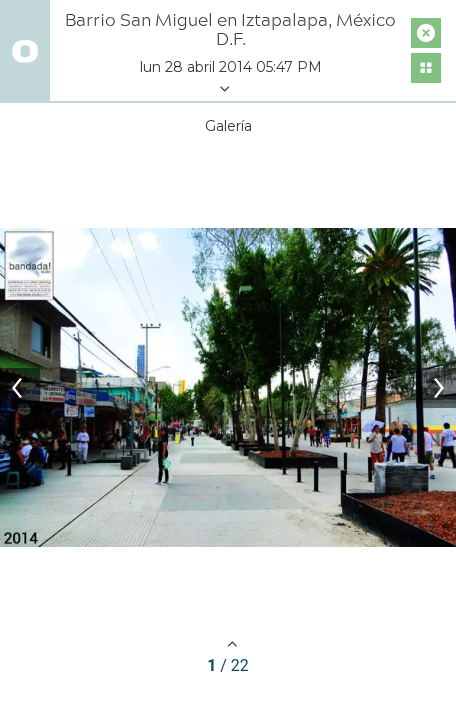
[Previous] (20, 388)
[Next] (436, 388)
